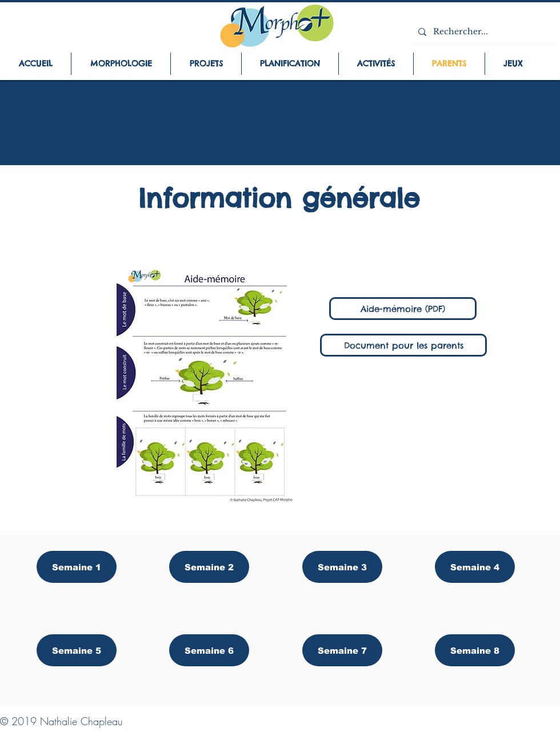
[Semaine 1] (77, 567)
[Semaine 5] (77, 650)
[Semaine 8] (475, 650)
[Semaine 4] (475, 567)
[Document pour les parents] (403, 345)
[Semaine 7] (342, 650)
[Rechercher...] (482, 32)
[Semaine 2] (209, 567)
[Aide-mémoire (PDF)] (403, 309)
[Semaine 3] (342, 567)
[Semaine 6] (209, 650)
